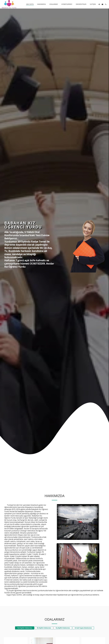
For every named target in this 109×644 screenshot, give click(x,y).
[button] (99, 4)
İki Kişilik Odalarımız (44, 634)
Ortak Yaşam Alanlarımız (83, 634)
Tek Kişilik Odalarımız (25, 634)
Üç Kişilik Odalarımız (63, 634)
